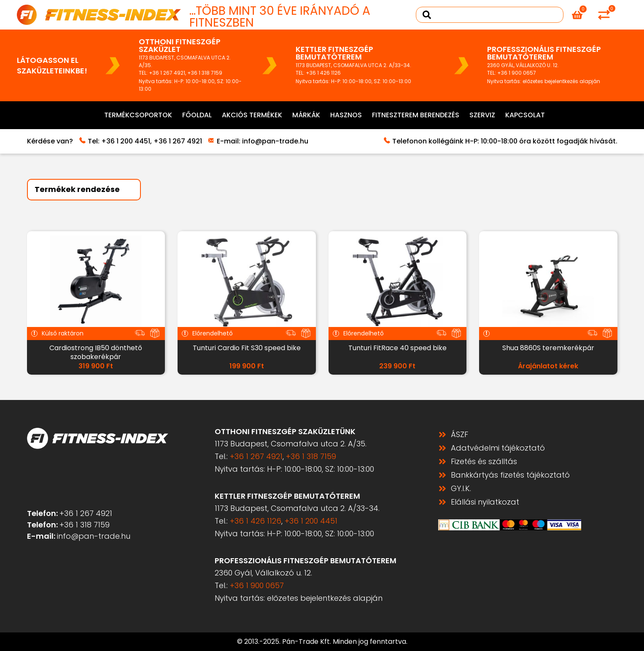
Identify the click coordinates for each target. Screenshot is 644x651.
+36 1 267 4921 (167, 73)
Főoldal (197, 115)
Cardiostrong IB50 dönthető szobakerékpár (96, 352)
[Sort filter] (84, 190)
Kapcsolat (525, 115)
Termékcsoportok (138, 115)
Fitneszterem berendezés (416, 115)
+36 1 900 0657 (517, 73)
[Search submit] (427, 15)
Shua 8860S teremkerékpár (548, 348)
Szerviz (482, 115)
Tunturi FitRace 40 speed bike (397, 348)
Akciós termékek (252, 115)
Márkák (306, 115)
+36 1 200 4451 (126, 141)
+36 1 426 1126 (323, 73)
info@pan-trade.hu (275, 141)
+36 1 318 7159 (205, 73)
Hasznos (346, 115)
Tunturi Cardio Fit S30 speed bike (247, 348)
